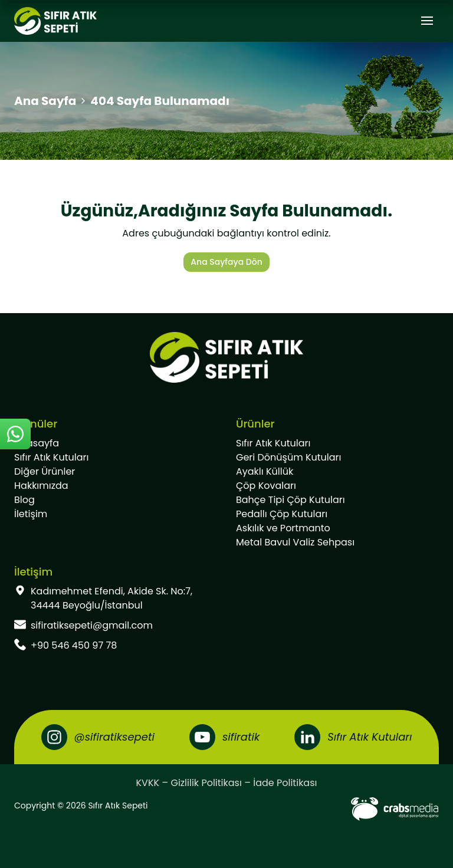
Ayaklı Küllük (265, 471)
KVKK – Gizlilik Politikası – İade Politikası (227, 783)
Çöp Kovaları (266, 486)
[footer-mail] (116, 626)
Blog (24, 500)
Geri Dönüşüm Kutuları (288, 457)
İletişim (31, 514)
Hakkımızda (41, 486)
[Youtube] (224, 737)
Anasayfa (37, 443)
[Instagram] (98, 737)
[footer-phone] (116, 646)
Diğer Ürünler (45, 471)
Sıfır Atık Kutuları (51, 457)
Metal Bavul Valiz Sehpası (295, 542)
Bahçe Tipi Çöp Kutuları (290, 500)
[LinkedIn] (353, 737)
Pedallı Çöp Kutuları (282, 514)
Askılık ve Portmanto (283, 528)
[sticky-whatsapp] (15, 434)
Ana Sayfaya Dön (226, 262)
